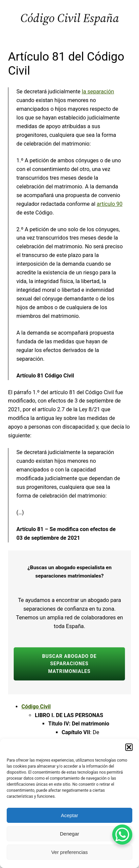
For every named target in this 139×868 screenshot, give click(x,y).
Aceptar (70, 815)
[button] (129, 747)
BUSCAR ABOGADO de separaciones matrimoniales (69, 664)
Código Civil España (70, 18)
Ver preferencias (69, 852)
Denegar (70, 834)
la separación (98, 92)
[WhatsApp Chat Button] (122, 835)
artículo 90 (110, 204)
